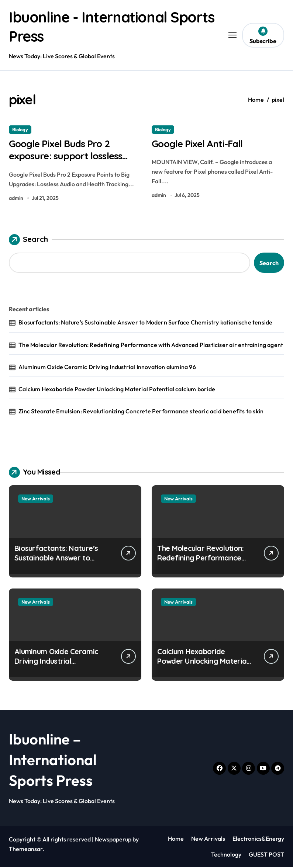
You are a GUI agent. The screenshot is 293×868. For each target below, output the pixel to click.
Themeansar (26, 850)
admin (16, 199)
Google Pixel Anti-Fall (199, 144)
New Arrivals (36, 500)
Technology (226, 855)
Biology (20, 129)
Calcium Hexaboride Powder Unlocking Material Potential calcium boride (117, 390)
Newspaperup (113, 841)
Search (28, 241)
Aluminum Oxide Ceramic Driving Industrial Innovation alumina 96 (107, 368)
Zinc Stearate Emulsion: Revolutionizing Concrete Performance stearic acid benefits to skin (141, 413)
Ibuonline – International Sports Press (53, 761)
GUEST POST (266, 855)
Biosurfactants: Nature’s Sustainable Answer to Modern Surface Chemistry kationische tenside (145, 324)
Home (176, 840)
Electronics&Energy (258, 840)
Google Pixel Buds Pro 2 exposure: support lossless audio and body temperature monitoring (75, 163)
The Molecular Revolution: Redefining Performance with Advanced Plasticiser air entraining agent (151, 346)
